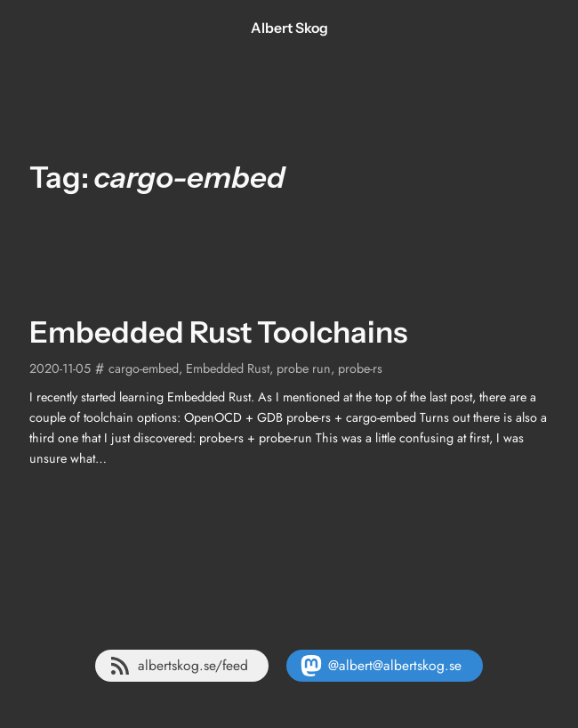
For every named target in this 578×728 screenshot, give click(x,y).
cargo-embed (144, 368)
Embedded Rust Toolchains (218, 332)
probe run (304, 368)
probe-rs (360, 368)
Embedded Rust (228, 368)
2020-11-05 (60, 368)
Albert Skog (289, 28)
